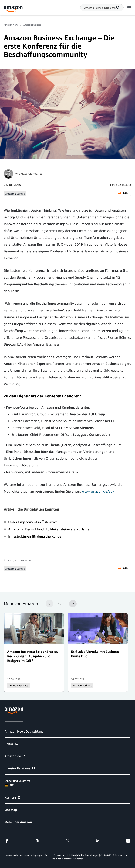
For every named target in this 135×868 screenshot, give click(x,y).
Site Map (11, 810)
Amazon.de (15, 756)
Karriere (13, 797)
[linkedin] (98, 841)
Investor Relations (20, 768)
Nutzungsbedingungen (31, 855)
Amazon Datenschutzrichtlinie (60, 855)
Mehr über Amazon (18, 822)
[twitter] (68, 841)
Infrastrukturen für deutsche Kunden (36, 536)
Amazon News (11, 25)
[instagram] (37, 841)
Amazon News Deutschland (24, 731)
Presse (11, 744)
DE (9, 785)
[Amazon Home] (13, 9)
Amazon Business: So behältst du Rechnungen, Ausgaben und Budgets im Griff (33, 656)
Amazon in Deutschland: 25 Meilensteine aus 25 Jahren (50, 529)
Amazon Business (32, 25)
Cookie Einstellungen (88, 855)
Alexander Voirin (31, 174)
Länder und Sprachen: (17, 781)
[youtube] (128, 841)
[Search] (100, 8)
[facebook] (7, 841)
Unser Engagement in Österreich (33, 522)
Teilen (123, 193)
